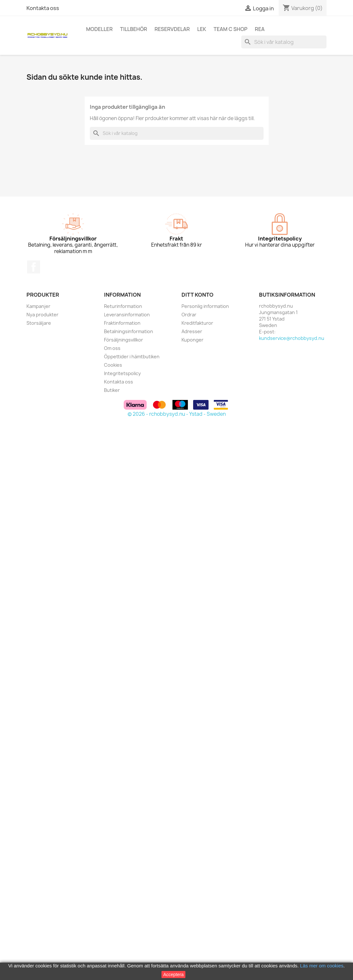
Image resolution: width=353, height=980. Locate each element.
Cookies (113, 365)
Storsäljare (39, 323)
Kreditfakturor (197, 323)
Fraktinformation (122, 323)
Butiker (112, 390)
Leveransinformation (127, 315)
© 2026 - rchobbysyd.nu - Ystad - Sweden (177, 414)
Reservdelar (172, 29)
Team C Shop (230, 29)
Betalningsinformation (129, 331)
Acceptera (173, 975)
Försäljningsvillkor (124, 340)
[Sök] (284, 42)
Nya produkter (42, 315)
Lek (202, 29)
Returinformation (123, 306)
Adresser (192, 331)
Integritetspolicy (122, 373)
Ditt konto (197, 295)
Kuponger (192, 340)
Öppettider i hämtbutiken (132, 357)
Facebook (34, 267)
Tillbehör (134, 29)
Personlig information (205, 306)
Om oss (112, 348)
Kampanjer (38, 306)
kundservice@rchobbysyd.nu (292, 338)
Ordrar (189, 315)
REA (260, 29)
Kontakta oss (43, 8)
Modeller (99, 29)
